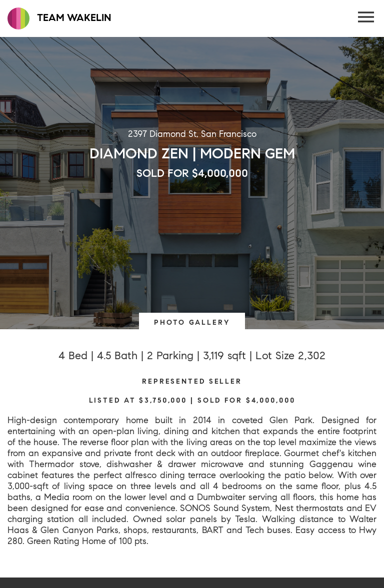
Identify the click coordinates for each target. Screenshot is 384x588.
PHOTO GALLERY (192, 322)
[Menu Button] (366, 17)
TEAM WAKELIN (59, 18)
